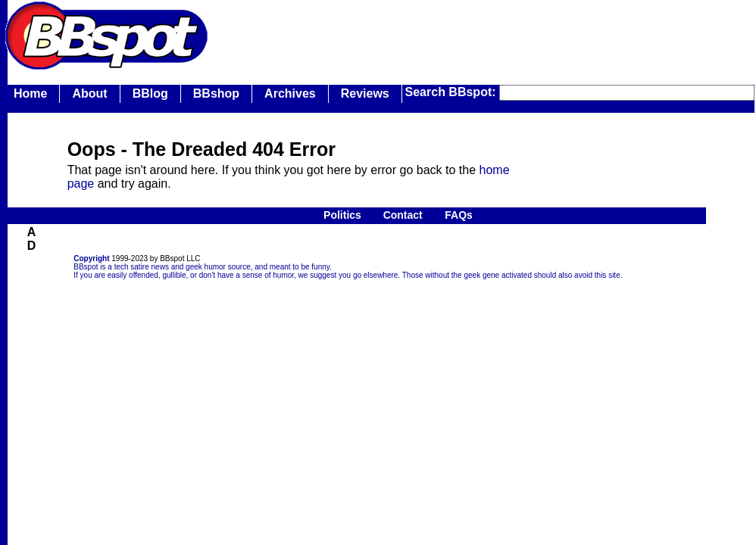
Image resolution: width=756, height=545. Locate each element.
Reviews (365, 93)
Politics (342, 215)
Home (30, 93)
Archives (290, 93)
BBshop (216, 93)
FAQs (459, 215)
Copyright (91, 258)
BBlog (150, 93)
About (89, 93)
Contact (403, 215)
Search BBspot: (452, 92)
